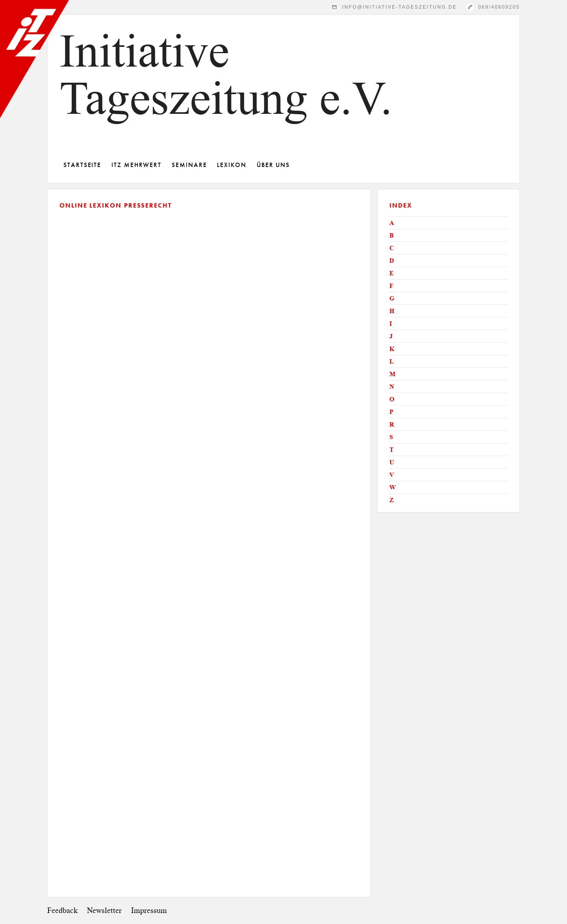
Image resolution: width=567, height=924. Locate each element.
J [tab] (391, 336)
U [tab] (392, 462)
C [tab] (392, 248)
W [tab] (393, 487)
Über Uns (273, 165)
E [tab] (392, 273)
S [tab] (391, 437)
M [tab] (392, 374)
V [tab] (392, 475)
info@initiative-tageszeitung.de (399, 7)
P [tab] (391, 412)
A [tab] (392, 223)
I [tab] (391, 324)
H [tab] (392, 311)
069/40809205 (499, 7)
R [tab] (392, 424)
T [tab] (392, 450)
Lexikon (232, 165)
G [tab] (392, 298)
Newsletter (104, 910)
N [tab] (392, 387)
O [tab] (392, 399)
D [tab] (392, 261)
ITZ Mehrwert (136, 165)
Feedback (62, 910)
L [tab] (392, 361)
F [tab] (391, 286)
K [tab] (392, 349)
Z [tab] (392, 500)
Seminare (189, 165)
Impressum (149, 910)
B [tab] (392, 235)
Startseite (82, 165)
